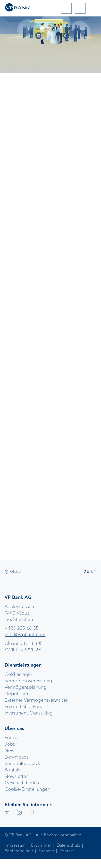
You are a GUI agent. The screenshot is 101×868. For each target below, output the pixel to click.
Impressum (15, 845)
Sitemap (46, 851)
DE (86, 571)
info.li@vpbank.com (25, 635)
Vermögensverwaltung (28, 681)
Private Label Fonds (25, 707)
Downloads (17, 757)
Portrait (12, 738)
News (11, 751)
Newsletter (16, 776)
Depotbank (17, 694)
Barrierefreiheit (19, 851)
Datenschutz (68, 845)
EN (94, 571)
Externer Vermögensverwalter (36, 700)
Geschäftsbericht (23, 783)
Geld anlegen (19, 674)
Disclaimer (41, 845)
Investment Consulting (29, 713)
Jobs (10, 744)
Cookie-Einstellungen (27, 789)
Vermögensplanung (26, 687)
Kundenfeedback (22, 763)
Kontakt (13, 770)
